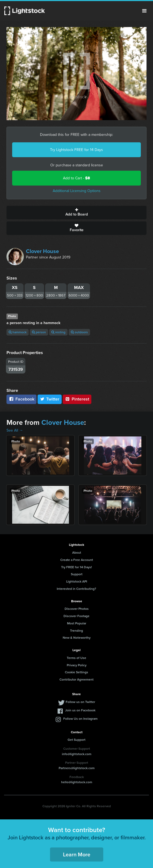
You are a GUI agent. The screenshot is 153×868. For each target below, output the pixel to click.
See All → (15, 430)
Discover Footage (76, 616)
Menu (144, 11)
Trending (76, 631)
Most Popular (77, 623)
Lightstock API (77, 581)
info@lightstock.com (77, 754)
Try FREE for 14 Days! (76, 567)
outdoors (79, 332)
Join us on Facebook (80, 710)
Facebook (21, 399)
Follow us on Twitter (80, 702)
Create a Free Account (77, 560)
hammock (18, 332)
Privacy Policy (77, 665)
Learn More (77, 854)
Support (77, 574)
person (39, 332)
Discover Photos (77, 609)
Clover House (42, 251)
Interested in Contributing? (76, 589)
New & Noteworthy (77, 638)
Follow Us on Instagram (80, 719)
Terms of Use (76, 658)
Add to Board (76, 213)
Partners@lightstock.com (77, 768)
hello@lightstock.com (77, 782)
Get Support (76, 740)
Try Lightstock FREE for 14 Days (76, 150)
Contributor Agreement (76, 679)
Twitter (50, 399)
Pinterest (77, 399)
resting (58, 332)
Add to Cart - (76, 178)
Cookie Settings (76, 672)
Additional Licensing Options (77, 191)
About (77, 553)
